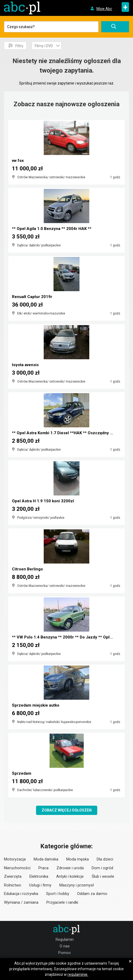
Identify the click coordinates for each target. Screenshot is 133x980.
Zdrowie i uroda (70, 868)
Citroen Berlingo (27, 569)
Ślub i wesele (103, 876)
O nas (65, 946)
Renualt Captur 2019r (32, 297)
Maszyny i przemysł (77, 885)
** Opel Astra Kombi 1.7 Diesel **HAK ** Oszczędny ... (63, 433)
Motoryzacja (15, 859)
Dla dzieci (105, 859)
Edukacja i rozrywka (21, 894)
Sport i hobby (58, 894)
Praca (43, 868)
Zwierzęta (13, 876)
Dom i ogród (102, 868)
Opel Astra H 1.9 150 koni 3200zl (43, 501)
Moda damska (46, 859)
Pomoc (65, 953)
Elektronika (39, 876)
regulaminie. (78, 974)
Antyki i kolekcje (70, 876)
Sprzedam (22, 773)
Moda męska (77, 859)
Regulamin (65, 939)
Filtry (16, 46)
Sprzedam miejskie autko (36, 705)
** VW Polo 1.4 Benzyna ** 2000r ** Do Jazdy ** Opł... (62, 637)
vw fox (18, 161)
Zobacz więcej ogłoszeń (67, 810)
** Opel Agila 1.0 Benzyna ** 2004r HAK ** (52, 229)
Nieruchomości (17, 868)
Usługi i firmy (40, 885)
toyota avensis (25, 365)
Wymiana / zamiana (21, 902)
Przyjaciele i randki (62, 902)
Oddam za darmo (92, 894)
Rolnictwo (13, 885)
